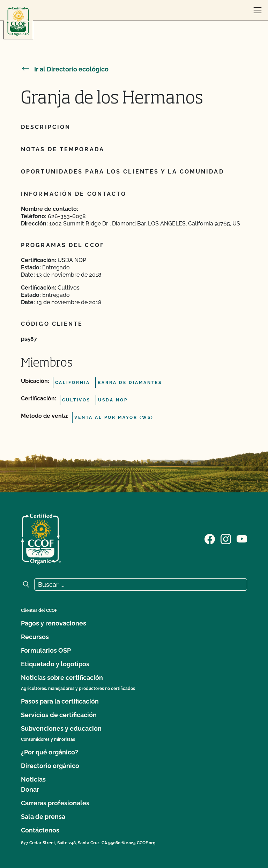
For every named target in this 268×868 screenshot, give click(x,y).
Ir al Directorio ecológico (65, 69)
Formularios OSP (46, 650)
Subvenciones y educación (61, 728)
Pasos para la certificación (60, 701)
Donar (30, 789)
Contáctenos (40, 830)
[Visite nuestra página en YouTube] (242, 538)
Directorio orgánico (50, 766)
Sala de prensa (43, 817)
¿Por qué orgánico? (50, 752)
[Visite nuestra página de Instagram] (226, 538)
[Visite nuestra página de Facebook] (210, 538)
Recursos (35, 637)
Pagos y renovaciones (54, 623)
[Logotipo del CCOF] (18, 21)
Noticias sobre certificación (62, 678)
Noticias (33, 779)
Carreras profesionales (55, 803)
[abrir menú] (258, 10)
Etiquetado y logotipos (55, 664)
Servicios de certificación (59, 715)
